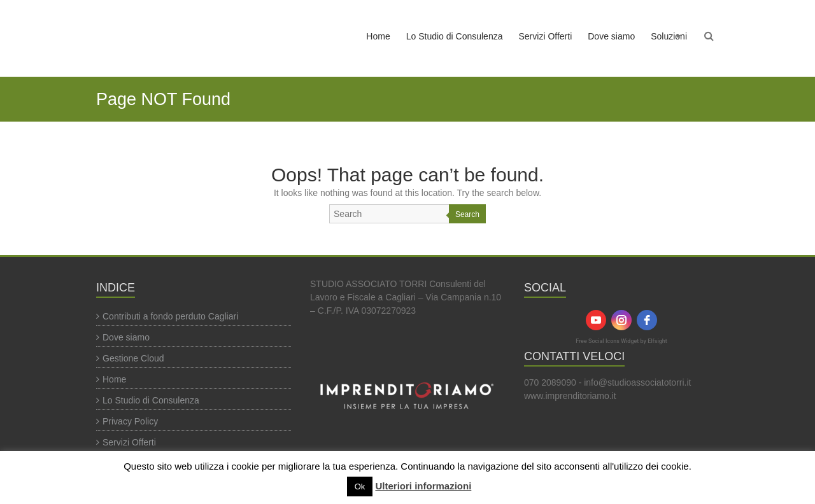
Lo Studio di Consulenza (455, 36)
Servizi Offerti (545, 36)
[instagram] (621, 320)
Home (378, 36)
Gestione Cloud (133, 358)
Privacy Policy (130, 421)
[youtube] (596, 320)
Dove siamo (611, 36)
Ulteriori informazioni (423, 486)
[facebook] (647, 320)
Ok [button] (360, 486)
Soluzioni (669, 36)
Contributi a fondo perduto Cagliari (170, 316)
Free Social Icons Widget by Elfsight (621, 341)
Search (467, 214)
